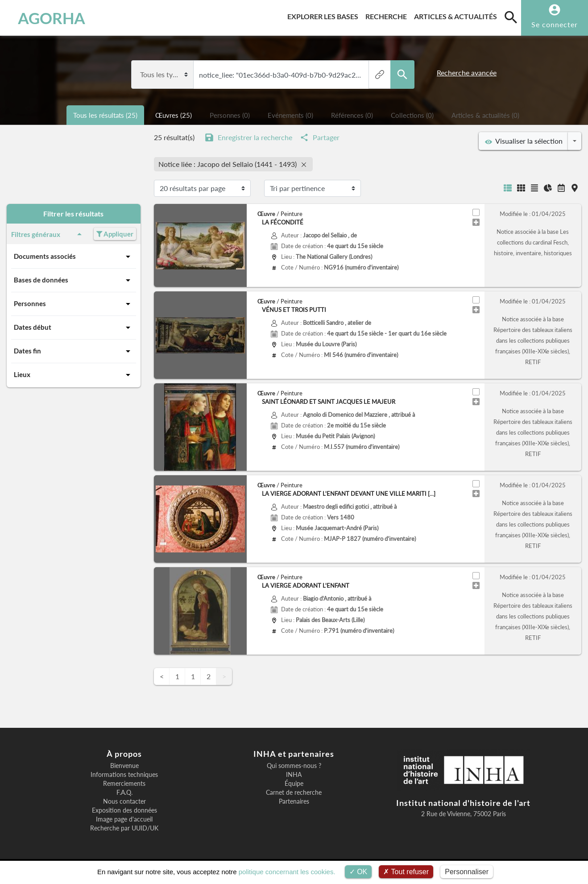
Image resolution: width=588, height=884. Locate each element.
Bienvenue (124, 766)
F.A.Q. (124, 793)
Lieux (74, 375)
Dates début (74, 328)
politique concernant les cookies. (287, 872)
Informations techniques (124, 775)
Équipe (294, 784)
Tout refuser (406, 872)
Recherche (388, 15)
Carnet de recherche (294, 793)
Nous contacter (124, 801)
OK (358, 872)
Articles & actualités (457, 15)
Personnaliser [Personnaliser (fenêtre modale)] (467, 872)
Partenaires (294, 801)
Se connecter (555, 24)
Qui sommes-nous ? (294, 766)
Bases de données (74, 280)
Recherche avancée (467, 73)
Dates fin (74, 351)
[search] (511, 17)
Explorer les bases (325, 15)
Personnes (74, 304)
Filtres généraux (48, 234)
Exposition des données (124, 810)
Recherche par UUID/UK (124, 828)
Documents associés (74, 257)
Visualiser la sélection (524, 141)
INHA (294, 775)
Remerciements (124, 784)
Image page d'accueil (124, 819)
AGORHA (52, 18)
